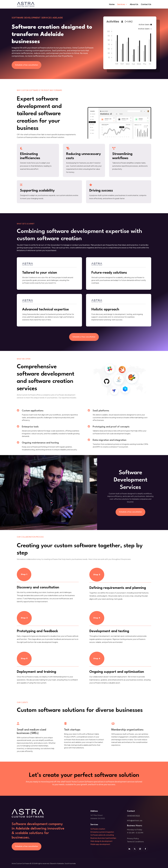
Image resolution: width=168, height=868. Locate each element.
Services (121, 4)
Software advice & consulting (102, 835)
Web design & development (101, 841)
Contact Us (146, 4)
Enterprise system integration (102, 832)
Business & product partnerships (103, 838)
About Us (134, 4)
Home (112, 4)
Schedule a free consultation (27, 65)
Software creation (98, 829)
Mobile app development (100, 844)
